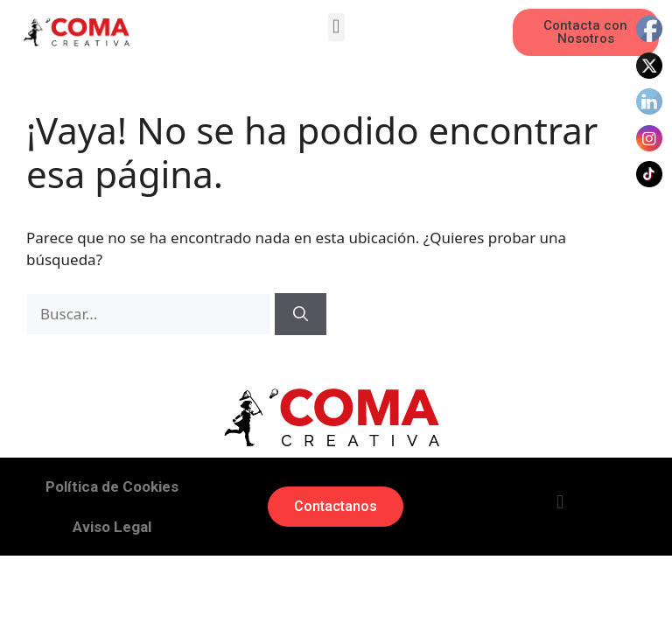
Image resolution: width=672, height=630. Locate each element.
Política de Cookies (112, 486)
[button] (336, 25)
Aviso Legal (112, 527)
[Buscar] (301, 314)
